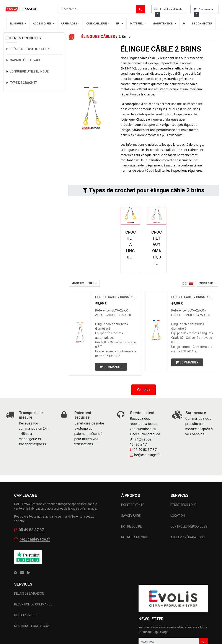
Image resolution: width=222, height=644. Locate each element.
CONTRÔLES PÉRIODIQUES (189, 527)
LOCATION (178, 516)
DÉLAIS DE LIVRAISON (29, 594)
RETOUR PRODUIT (27, 616)
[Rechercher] (140, 9)
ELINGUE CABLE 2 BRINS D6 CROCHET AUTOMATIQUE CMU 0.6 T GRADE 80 (116, 297)
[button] (184, 24)
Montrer (78, 283)
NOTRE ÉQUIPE (131, 527)
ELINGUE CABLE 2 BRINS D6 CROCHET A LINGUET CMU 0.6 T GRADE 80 (192, 297)
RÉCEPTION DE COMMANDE (33, 605)
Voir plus (144, 390)
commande (206, 10)
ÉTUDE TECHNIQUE (184, 505)
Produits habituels (171, 10)
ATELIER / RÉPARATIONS (188, 537)
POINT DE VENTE (133, 505)
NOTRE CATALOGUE (135, 537)
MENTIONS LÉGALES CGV (31, 626)
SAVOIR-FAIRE (131, 516)
